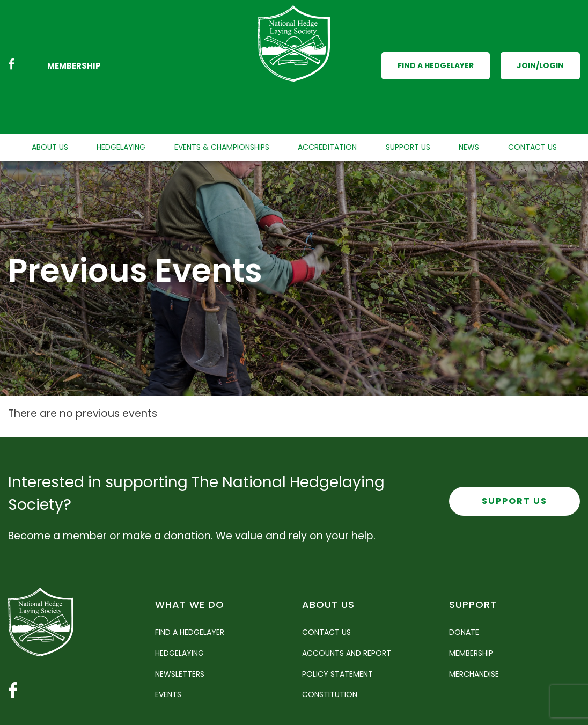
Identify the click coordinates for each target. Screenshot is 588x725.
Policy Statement (337, 628)
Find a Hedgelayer (436, 43)
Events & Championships (222, 102)
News (469, 102)
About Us (50, 102)
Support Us (408, 102)
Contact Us (532, 102)
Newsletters (180, 628)
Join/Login (540, 43)
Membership (74, 43)
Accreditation (327, 102)
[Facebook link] (12, 43)
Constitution (330, 649)
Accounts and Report (347, 608)
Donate (464, 587)
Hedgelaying (121, 102)
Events (168, 649)
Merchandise (474, 628)
